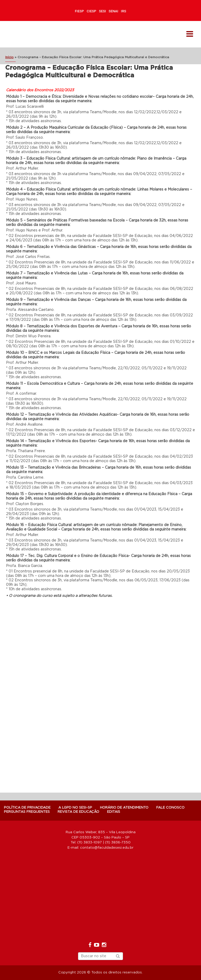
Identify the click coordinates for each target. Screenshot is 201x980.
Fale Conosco (170, 808)
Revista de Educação (78, 812)
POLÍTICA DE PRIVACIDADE (27, 808)
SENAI (113, 11)
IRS (124, 11)
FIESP (79, 11)
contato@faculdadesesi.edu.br (107, 848)
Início (9, 57)
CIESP (91, 11)
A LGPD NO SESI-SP (75, 808)
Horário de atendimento (124, 808)
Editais (114, 812)
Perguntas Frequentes (27, 812)
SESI (102, 11)
